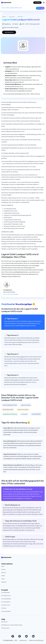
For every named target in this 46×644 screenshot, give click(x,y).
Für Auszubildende (6, 599)
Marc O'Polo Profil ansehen (11, 294)
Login (3, 566)
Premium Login (5, 628)
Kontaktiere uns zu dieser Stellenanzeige (12, 625)
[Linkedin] (33, 636)
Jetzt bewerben (40, 8)
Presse (3, 579)
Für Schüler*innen (6, 596)
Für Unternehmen (6, 602)
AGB (16, 640)
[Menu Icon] (44, 3)
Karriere (3, 569)
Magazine (4, 582)
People (3, 576)
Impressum (23, 640)
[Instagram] (20, 636)
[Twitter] (26, 636)
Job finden (37, 3)
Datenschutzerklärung (36, 640)
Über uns (4, 573)
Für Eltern (4, 608)
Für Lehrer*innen (6, 605)
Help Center (4, 622)
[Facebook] (13, 636)
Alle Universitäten (6, 611)
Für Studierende (5, 592)
